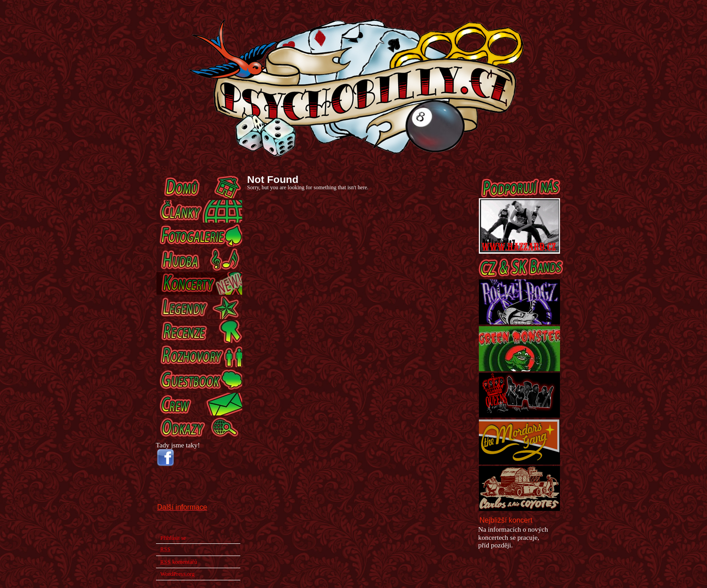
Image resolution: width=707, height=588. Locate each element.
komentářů (179, 562)
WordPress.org (178, 574)
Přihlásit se (173, 538)
